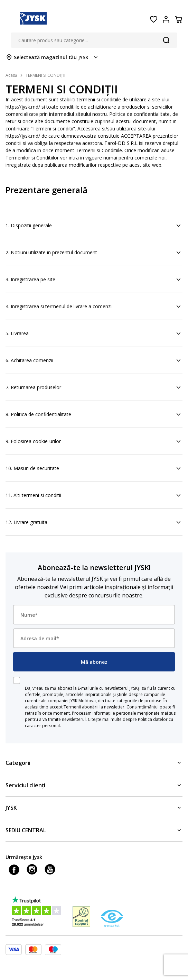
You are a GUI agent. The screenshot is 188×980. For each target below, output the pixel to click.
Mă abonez (94, 662)
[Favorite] (153, 19)
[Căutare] (166, 40)
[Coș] (178, 19)
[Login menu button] (166, 19)
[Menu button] (10, 19)
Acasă (11, 75)
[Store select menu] (52, 57)
